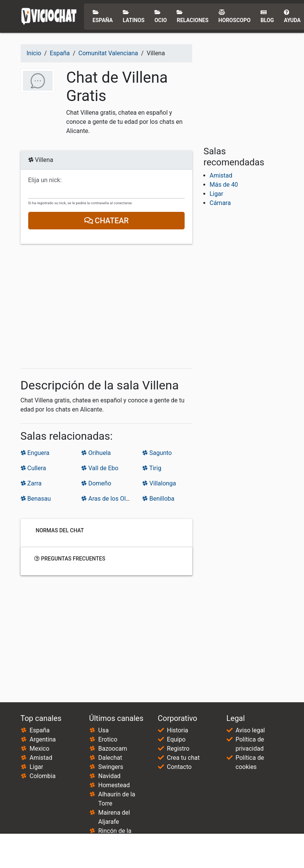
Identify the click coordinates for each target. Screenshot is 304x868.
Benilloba (158, 499)
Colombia (43, 776)
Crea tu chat (183, 758)
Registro (178, 749)
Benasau (36, 499)
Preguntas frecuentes (70, 559)
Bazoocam (113, 749)
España (103, 16)
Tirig (152, 468)
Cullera (33, 468)
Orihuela (96, 453)
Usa (104, 730)
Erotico (108, 739)
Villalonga (159, 483)
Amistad (221, 175)
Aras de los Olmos (109, 499)
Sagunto (157, 453)
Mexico (40, 749)
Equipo (176, 739)
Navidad (109, 776)
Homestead (114, 785)
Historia (178, 730)
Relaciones (192, 16)
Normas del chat (59, 530)
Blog (267, 16)
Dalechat (110, 758)
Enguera (35, 453)
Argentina (43, 739)
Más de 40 (224, 185)
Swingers (111, 767)
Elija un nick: (45, 180)
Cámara (220, 203)
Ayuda (292, 16)
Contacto (179, 767)
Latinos (134, 16)
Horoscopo (235, 16)
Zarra (31, 483)
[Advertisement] (106, 306)
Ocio (161, 16)
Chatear (106, 221)
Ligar (217, 194)
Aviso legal (250, 730)
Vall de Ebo (100, 468)
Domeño (96, 483)
